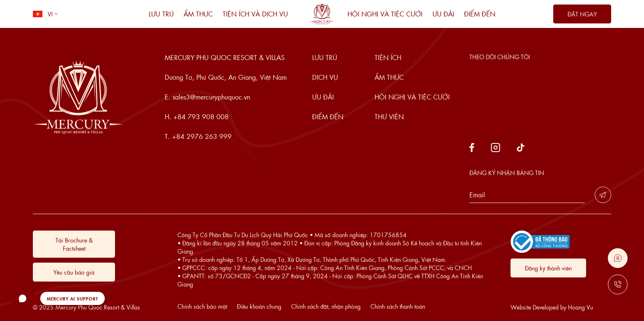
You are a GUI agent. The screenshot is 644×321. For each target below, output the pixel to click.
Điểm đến (480, 14)
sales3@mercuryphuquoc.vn (211, 97)
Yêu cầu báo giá (74, 272)
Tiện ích (388, 57)
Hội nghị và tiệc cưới (385, 14)
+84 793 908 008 (201, 117)
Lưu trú (161, 14)
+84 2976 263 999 (202, 136)
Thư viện (389, 117)
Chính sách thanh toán (398, 306)
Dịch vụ (325, 77)
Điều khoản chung (259, 306)
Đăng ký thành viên (548, 268)
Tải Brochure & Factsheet (74, 244)
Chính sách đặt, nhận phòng (326, 306)
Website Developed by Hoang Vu (552, 307)
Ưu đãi (443, 14)
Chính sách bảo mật (202, 306)
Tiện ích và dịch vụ (255, 14)
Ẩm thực (198, 14)
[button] (58, 298)
